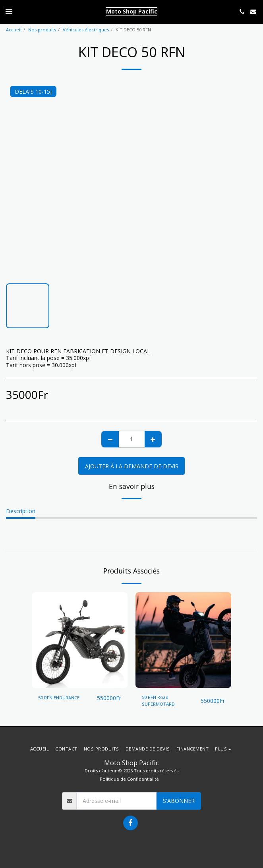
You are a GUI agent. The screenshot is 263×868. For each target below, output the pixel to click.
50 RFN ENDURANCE (59, 698)
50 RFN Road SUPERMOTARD (158, 701)
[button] (9, 11)
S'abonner (179, 801)
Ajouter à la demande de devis (132, 466)
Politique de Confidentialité (129, 779)
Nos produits (42, 30)
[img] (80, 640)
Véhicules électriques (86, 30)
